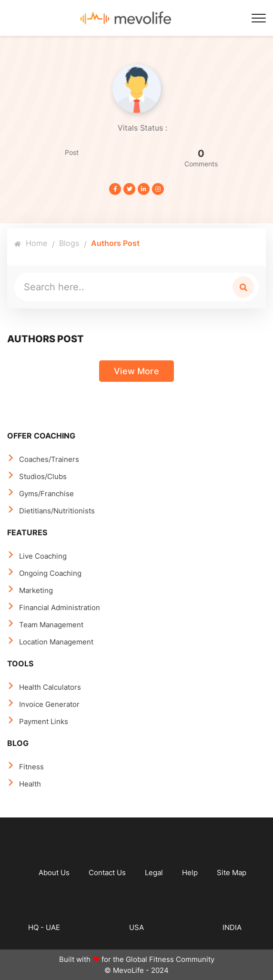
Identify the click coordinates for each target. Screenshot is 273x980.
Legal (154, 873)
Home (31, 243)
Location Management (56, 642)
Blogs (69, 243)
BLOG (18, 743)
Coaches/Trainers (49, 459)
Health (30, 784)
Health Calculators (50, 687)
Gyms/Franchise (46, 494)
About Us (54, 873)
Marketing (36, 590)
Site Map (232, 873)
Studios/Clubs (43, 476)
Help (190, 873)
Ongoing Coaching (50, 573)
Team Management (51, 625)
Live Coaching (43, 556)
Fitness (31, 767)
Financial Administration (60, 607)
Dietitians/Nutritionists (57, 511)
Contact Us (107, 873)
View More (136, 371)
